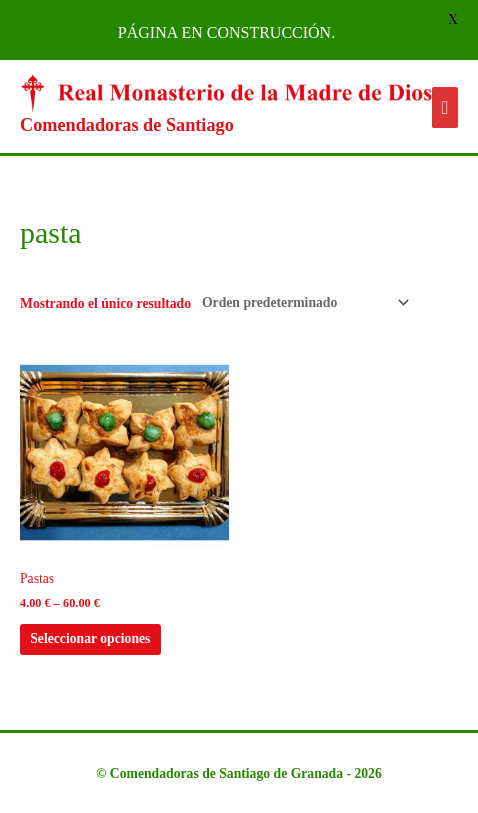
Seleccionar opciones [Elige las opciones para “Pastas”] (90, 638)
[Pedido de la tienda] (302, 302)
